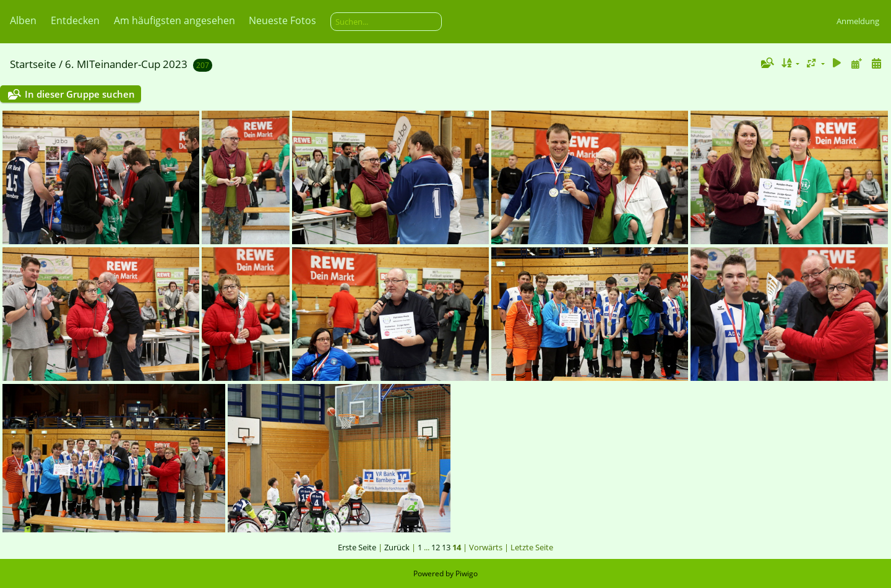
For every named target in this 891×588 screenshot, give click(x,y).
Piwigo (467, 573)
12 (436, 547)
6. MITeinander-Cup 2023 (126, 64)
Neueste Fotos (282, 20)
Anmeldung (858, 21)
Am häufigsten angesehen (174, 20)
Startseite (33, 64)
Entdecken (75, 20)
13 (446, 547)
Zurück (397, 547)
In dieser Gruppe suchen (80, 94)
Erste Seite (357, 547)
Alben (23, 20)
